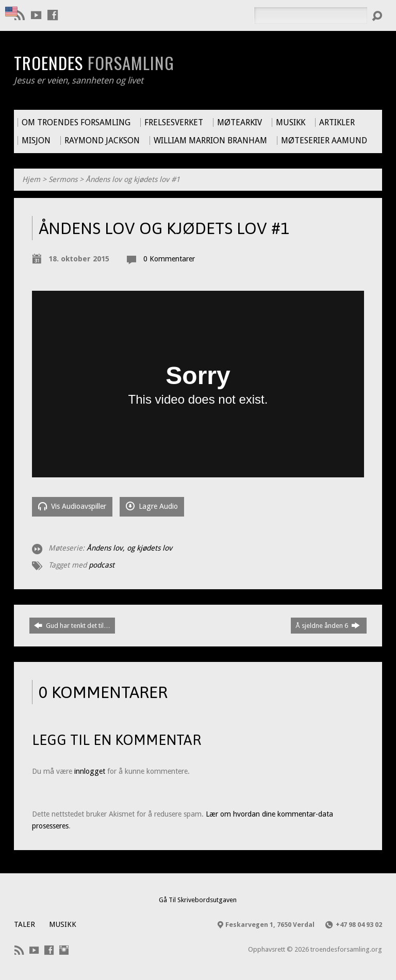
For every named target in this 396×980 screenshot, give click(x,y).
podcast (102, 565)
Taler (24, 924)
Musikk (63, 924)
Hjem (31, 179)
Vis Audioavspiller (72, 506)
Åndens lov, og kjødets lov (129, 548)
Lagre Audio (152, 506)
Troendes (94, 62)
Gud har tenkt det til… (72, 625)
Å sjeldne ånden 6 (328, 625)
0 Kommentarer (169, 259)
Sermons (63, 179)
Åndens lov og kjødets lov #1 (133, 179)
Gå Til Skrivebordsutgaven (198, 900)
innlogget (90, 771)
